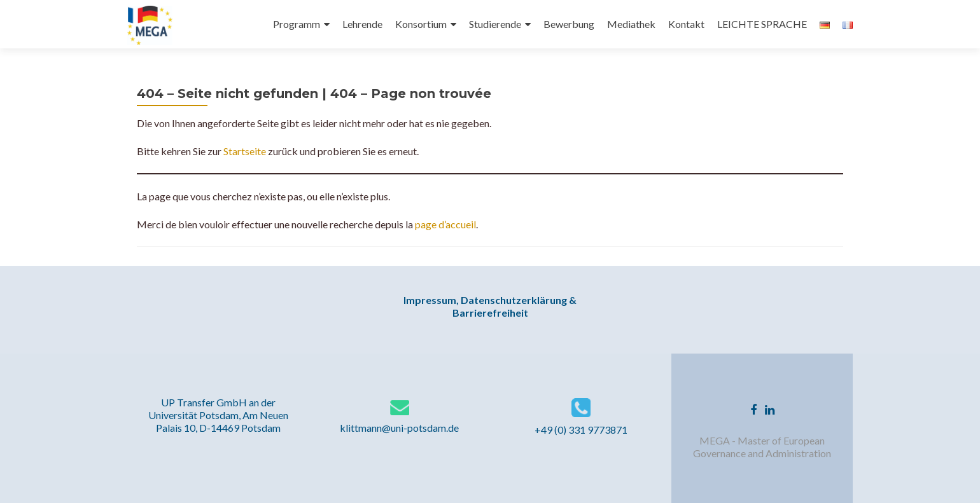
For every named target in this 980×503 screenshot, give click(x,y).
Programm (297, 24)
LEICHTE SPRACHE (762, 24)
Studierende (495, 24)
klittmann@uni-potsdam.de (399, 428)
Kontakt (686, 24)
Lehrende (362, 24)
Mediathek (631, 24)
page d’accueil (445, 224)
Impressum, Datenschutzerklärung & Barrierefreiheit (490, 306)
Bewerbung (569, 24)
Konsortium (421, 24)
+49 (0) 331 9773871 (581, 430)
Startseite (244, 151)
